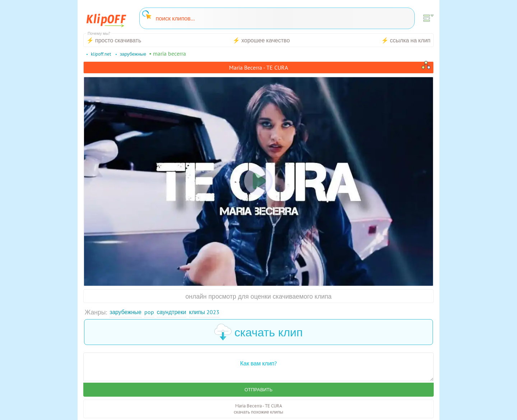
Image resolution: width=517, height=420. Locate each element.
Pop (154, 312)
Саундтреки (178, 312)
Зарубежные (128, 312)
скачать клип (258, 333)
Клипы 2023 (215, 312)
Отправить (258, 391)
